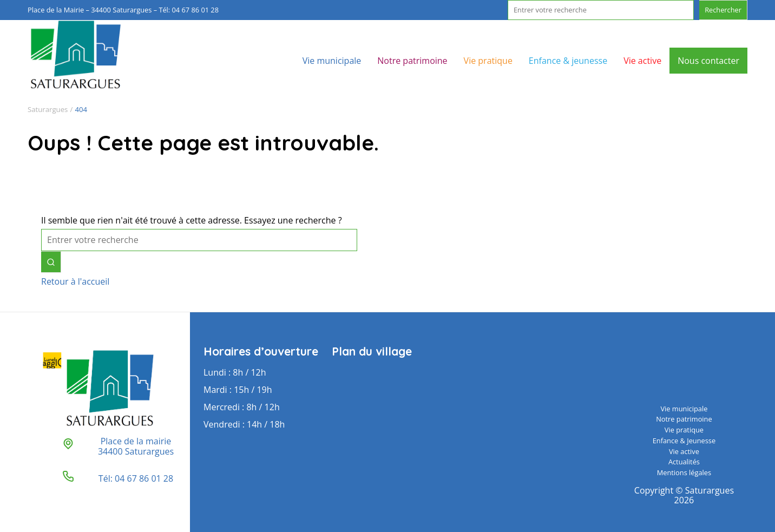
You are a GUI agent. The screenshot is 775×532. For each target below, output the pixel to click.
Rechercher (723, 10)
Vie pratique (488, 61)
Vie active (642, 61)
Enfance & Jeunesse (684, 441)
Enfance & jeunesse (568, 61)
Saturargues (48, 109)
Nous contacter (708, 61)
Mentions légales (684, 472)
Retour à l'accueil (75, 281)
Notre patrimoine (412, 61)
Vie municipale (332, 61)
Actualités (684, 462)
